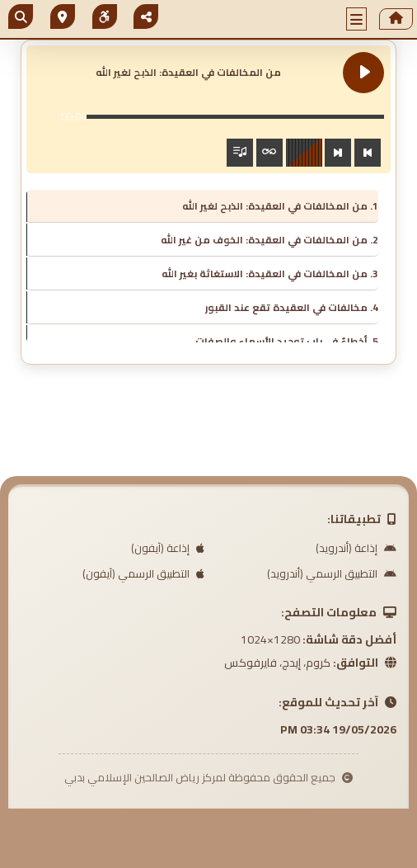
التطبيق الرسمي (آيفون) (143, 573)
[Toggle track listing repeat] (269, 153)
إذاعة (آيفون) (168, 548)
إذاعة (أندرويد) (356, 548)
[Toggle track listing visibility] (240, 153)
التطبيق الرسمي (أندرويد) (332, 573)
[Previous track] (368, 153)
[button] (357, 19)
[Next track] (338, 153)
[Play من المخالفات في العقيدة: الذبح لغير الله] (363, 73)
